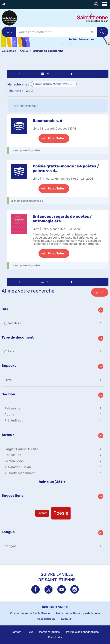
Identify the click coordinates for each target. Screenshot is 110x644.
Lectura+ (67, 619)
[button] (4, 4)
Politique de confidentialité (82, 632)
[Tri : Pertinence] (30, 106)
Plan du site (55, 637)
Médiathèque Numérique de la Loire (78, 613)
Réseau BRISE (46, 619)
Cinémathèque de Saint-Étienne (30, 613)
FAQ (30, 632)
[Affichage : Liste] (46, 74)
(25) (53, 482)
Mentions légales (49, 632)
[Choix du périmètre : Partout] (9, 32)
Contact (16, 632)
